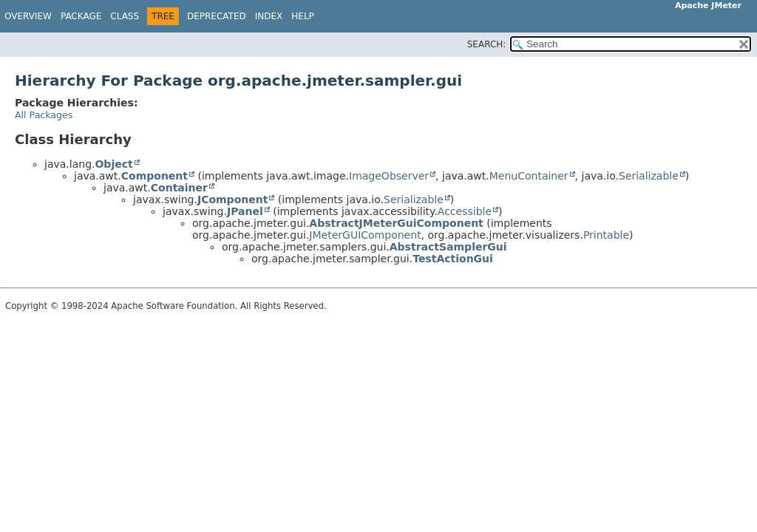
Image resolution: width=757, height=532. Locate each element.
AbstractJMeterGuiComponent (396, 223)
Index (269, 16)
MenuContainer (529, 176)
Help (303, 16)
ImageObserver (389, 176)
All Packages (44, 115)
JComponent (232, 199)
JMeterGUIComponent (365, 235)
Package (81, 16)
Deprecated (217, 16)
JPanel (245, 211)
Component (155, 176)
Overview (28, 16)
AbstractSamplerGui (448, 247)
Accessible (465, 211)
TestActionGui (453, 259)
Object (113, 164)
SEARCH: (487, 44)
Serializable (649, 176)
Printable (606, 235)
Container (179, 188)
